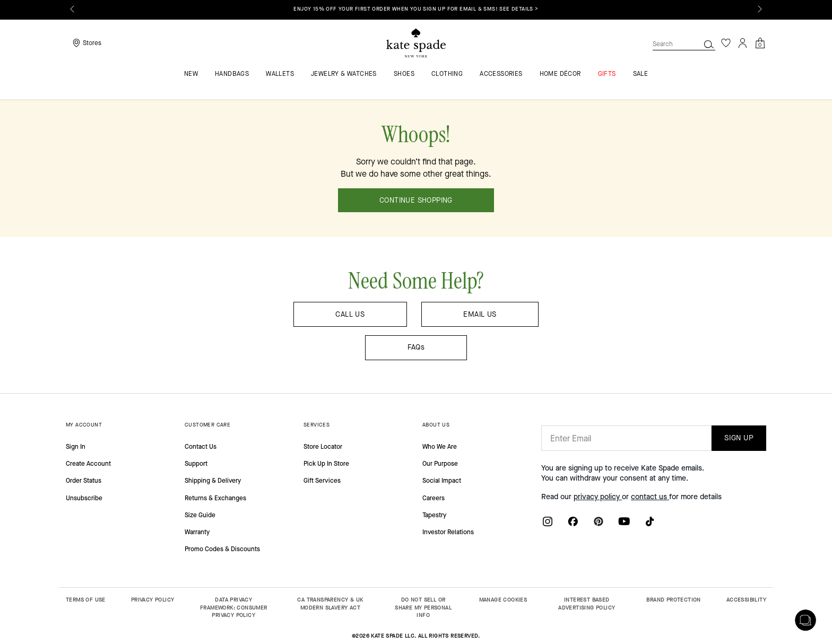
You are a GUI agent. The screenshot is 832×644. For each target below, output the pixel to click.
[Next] (760, 9)
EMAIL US (480, 314)
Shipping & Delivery (213, 481)
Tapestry (434, 515)
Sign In (76, 447)
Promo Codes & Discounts (222, 549)
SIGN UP (739, 438)
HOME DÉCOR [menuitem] (560, 74)
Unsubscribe (84, 498)
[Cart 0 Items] (760, 42)
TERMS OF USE (86, 600)
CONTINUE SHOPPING (416, 200)
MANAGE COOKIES (503, 600)
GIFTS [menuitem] (607, 74)
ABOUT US (436, 425)
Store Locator (323, 447)
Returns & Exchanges (215, 498)
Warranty (197, 532)
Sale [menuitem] (641, 74)
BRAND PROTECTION (673, 600)
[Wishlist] (726, 43)
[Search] (709, 44)
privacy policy (598, 497)
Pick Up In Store (326, 464)
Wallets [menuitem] (280, 74)
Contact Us (201, 447)
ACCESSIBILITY (746, 600)
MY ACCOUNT (84, 425)
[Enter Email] (626, 438)
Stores (92, 43)
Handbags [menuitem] (232, 74)
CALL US (350, 314)
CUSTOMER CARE (207, 425)
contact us (650, 497)
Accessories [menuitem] (501, 74)
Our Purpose (440, 464)
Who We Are (440, 447)
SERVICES (317, 425)
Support (196, 464)
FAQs (416, 347)
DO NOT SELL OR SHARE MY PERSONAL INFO (423, 607)
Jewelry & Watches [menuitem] (344, 74)
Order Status (84, 481)
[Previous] (72, 9)
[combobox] (684, 44)
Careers (434, 498)
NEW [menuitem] (191, 74)
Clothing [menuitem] (447, 74)
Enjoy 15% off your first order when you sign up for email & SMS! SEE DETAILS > (416, 9)
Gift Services (322, 481)
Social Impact (442, 481)
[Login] (743, 43)
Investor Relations (448, 532)
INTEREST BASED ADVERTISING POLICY (587, 604)
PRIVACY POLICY (153, 600)
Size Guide (200, 515)
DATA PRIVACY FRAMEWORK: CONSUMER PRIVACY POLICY (234, 607)
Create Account (88, 464)
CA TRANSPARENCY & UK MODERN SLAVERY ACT (330, 604)
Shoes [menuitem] (404, 74)
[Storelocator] (86, 43)
